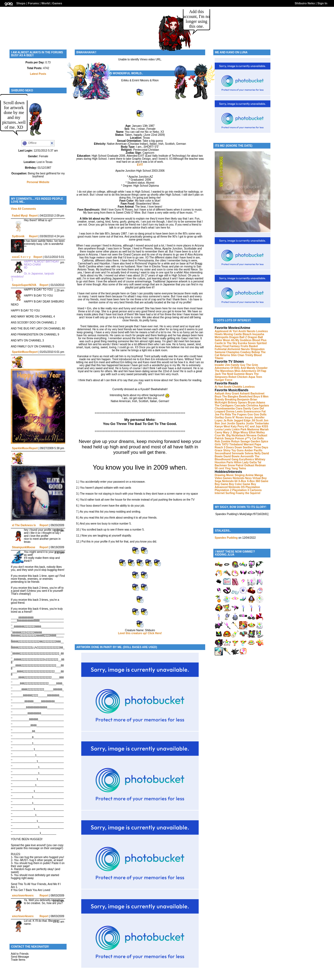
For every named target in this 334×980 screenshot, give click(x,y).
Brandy (219, 400)
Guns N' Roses (234, 417)
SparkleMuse (20, 352)
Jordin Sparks (236, 423)
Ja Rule (228, 420)
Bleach (247, 334)
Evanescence (252, 412)
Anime (250, 475)
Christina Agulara (257, 406)
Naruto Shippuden (253, 349)
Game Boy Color (231, 484)
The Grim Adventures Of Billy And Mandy (236, 366)
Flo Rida (225, 415)
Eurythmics (246, 459)
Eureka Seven (247, 343)
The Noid (227, 374)
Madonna (253, 429)
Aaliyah (220, 394)
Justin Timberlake (257, 423)
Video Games (223, 478)
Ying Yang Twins (235, 468)
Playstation (253, 487)
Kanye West (222, 426)
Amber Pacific (253, 450)
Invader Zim (222, 365)
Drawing (220, 475)
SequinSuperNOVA (24, 285)
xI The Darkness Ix (24, 525)
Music (230, 475)
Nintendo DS (237, 487)
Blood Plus (259, 340)
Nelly (258, 453)
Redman (260, 465)
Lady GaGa (250, 462)
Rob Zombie (223, 441)
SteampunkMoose (24, 547)
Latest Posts (38, 74)
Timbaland (236, 444)
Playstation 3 (241, 490)
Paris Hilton (234, 462)
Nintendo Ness (242, 478)
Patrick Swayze (224, 438)
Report (33, 216)
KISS (265, 426)
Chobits (237, 387)
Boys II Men (261, 397)
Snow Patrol (236, 465)
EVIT (140, 165)
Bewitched (246, 397)
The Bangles (230, 397)
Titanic (219, 358)
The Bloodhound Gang (237, 458)
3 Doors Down (233, 447)
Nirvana (252, 435)
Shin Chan (237, 355)
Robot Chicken (238, 377)
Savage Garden (250, 441)
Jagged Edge (242, 420)
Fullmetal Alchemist (227, 349)
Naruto (251, 331)
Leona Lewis (223, 429)
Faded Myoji (20, 216)
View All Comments (23, 209)
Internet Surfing (225, 493)
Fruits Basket (249, 346)
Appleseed (222, 331)
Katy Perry (238, 426)
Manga (259, 475)
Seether (248, 447)
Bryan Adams (257, 403)
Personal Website (38, 182)
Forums (33, 3)
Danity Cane (251, 409)
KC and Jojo (253, 426)
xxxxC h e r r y (21, 257)
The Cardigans (224, 406)
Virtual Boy (260, 478)
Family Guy (238, 365)
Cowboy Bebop (250, 352)
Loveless (262, 331)
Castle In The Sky (226, 343)
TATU (225, 444)
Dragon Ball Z (238, 337)
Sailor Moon (222, 340)
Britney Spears (237, 403)
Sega (218, 481)
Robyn (235, 441)
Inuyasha (258, 334)
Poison (240, 438)
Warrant (249, 444)
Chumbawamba (225, 409)
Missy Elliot (248, 432)
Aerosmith (247, 456)
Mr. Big (226, 435)
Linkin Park (239, 429)
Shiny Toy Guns (233, 450)
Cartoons (256, 490)
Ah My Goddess (241, 340)
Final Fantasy (231, 346)
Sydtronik (18, 236)
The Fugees (239, 415)
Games (57, 3)
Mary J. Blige (232, 432)
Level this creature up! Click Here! (140, 633)
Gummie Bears (244, 374)
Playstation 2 (223, 490)
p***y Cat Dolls (254, 438)
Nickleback (239, 435)
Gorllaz (219, 417)
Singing (240, 475)
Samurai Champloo (227, 352)
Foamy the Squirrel (248, 493)
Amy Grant (232, 394)
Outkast (262, 435)
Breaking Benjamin (237, 400)
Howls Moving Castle (228, 334)
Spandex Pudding (226, 538)
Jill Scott (257, 420)
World (46, 3)
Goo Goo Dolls (257, 415)
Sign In (322, 3)
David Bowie (231, 456)
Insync (249, 417)
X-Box (242, 481)
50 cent (219, 468)
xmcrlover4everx (23, 896)
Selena (249, 453)
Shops (21, 3)
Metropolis (222, 337)
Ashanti (245, 394)
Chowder (262, 368)
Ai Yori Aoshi (238, 331)
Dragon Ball (255, 337)
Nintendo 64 (230, 481)
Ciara (239, 409)
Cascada (240, 406)
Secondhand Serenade (229, 453)
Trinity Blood (253, 355)
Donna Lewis (235, 412)
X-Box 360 (253, 481)
